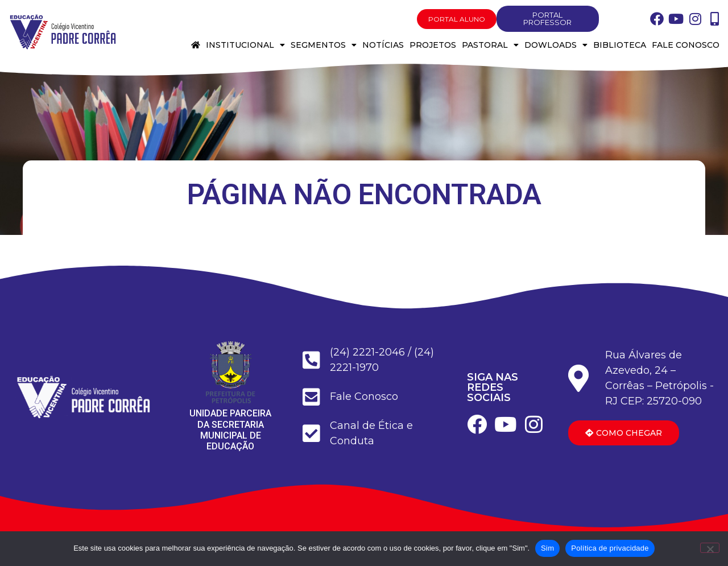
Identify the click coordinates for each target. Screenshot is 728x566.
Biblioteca (620, 45)
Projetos (433, 45)
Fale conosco (686, 45)
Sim (547, 548)
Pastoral (490, 45)
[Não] (710, 548)
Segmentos (324, 45)
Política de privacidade (610, 548)
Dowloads (556, 45)
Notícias (383, 45)
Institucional (245, 45)
